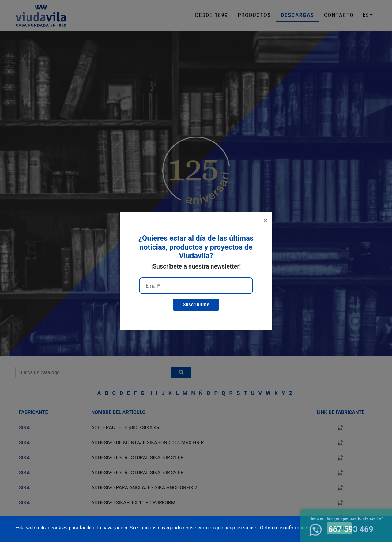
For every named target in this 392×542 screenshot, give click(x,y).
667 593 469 (341, 529)
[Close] (265, 220)
